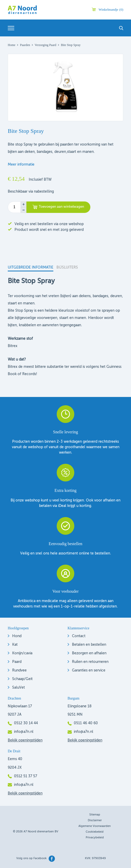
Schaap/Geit (22, 679)
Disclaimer (95, 821)
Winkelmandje (111, 9)
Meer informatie (21, 165)
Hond (17, 636)
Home (12, 45)
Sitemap (95, 815)
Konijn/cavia (22, 653)
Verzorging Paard (45, 45)
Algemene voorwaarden (95, 826)
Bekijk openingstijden (25, 740)
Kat (15, 645)
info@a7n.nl (24, 732)
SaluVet (19, 688)
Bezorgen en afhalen (89, 653)
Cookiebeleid (95, 832)
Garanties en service (89, 670)
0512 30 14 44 (26, 723)
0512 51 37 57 (26, 776)
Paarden (25, 45)
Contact (79, 636)
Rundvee (19, 670)
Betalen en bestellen (89, 645)
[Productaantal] (14, 207)
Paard (17, 662)
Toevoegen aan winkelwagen (61, 207)
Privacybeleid (95, 838)
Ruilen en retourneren (90, 662)
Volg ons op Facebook (31, 859)
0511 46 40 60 (86, 723)
